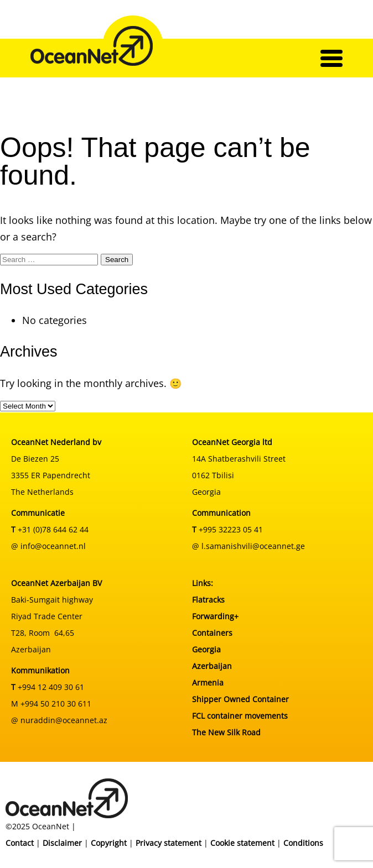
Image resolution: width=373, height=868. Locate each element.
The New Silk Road (226, 732)
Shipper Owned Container (240, 699)
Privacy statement (169, 843)
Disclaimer (62, 843)
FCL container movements (240, 716)
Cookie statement (242, 843)
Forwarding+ (215, 616)
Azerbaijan (212, 666)
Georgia (206, 649)
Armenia (208, 683)
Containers (212, 633)
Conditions (303, 843)
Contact (20, 843)
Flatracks (208, 600)
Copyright (109, 843)
